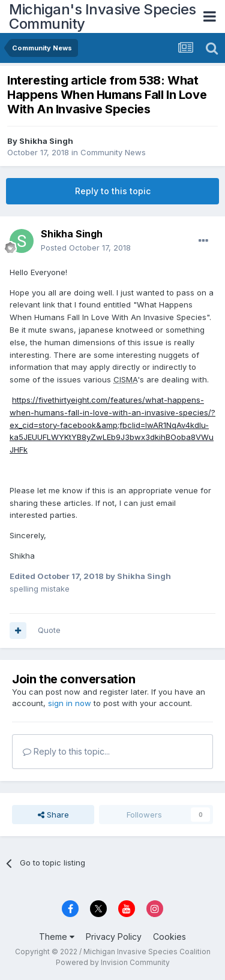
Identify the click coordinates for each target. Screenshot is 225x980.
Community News (113, 152)
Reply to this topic (113, 191)
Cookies (169, 937)
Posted (86, 248)
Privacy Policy (114, 937)
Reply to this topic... (66, 751)
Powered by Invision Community (113, 962)
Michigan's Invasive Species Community (103, 16)
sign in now (70, 703)
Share (53, 815)
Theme (57, 937)
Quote (49, 630)
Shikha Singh (46, 141)
